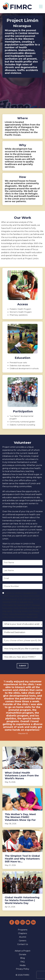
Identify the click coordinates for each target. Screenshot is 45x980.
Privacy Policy (23, 969)
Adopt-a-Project (23, 951)
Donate (23, 954)
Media (23, 965)
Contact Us (23, 944)
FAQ (23, 962)
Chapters (22, 933)
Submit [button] (22, 666)
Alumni (23, 937)
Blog (23, 958)
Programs (23, 930)
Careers (22, 941)
